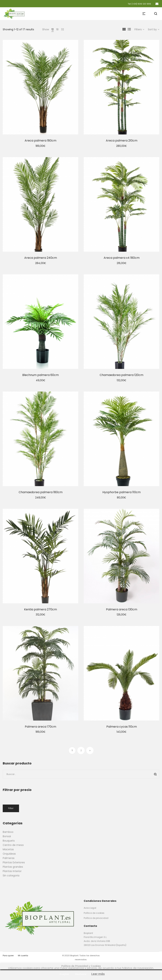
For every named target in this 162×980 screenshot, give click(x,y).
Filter (11, 808)
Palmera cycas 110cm (122, 727)
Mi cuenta (23, 956)
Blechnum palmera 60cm (40, 375)
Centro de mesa (13, 845)
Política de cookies (94, 913)
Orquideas (9, 854)
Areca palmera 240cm (41, 258)
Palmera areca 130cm (122, 609)
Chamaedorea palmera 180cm (41, 492)
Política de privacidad (96, 918)
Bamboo (8, 832)
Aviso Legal (90, 908)
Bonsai (7, 836)
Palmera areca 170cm (40, 727)
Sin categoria (11, 875)
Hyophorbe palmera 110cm (121, 492)
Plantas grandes (13, 867)
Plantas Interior (12, 871)
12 (53, 29)
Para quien (8, 956)
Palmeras (9, 858)
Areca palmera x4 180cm (122, 258)
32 (63, 29)
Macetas (8, 849)
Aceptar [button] (64, 974)
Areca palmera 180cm (40, 141)
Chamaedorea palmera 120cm (121, 375)
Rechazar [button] (81, 974)
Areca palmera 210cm (122, 141)
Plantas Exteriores (14, 862)
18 (57, 29)
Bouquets (9, 841)
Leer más (98, 974)
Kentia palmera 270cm (40, 609)
